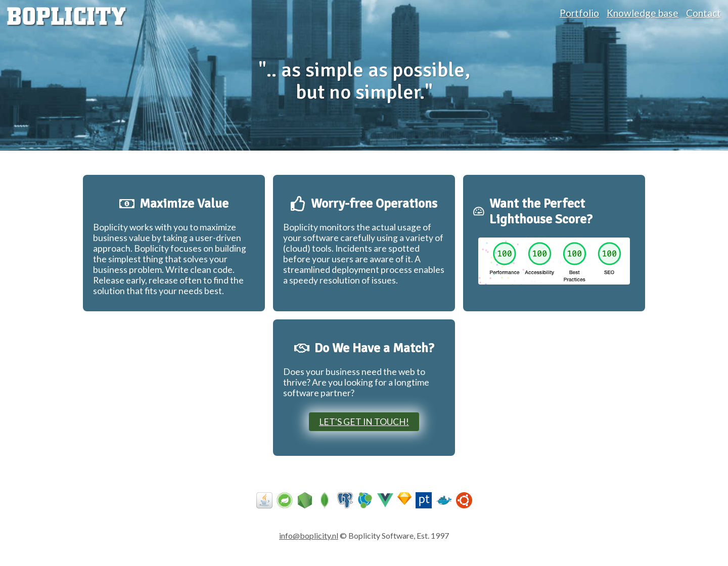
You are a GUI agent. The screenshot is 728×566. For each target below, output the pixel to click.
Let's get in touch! (364, 422)
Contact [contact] (703, 13)
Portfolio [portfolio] (579, 13)
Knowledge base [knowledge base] (643, 13)
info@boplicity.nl (309, 535)
